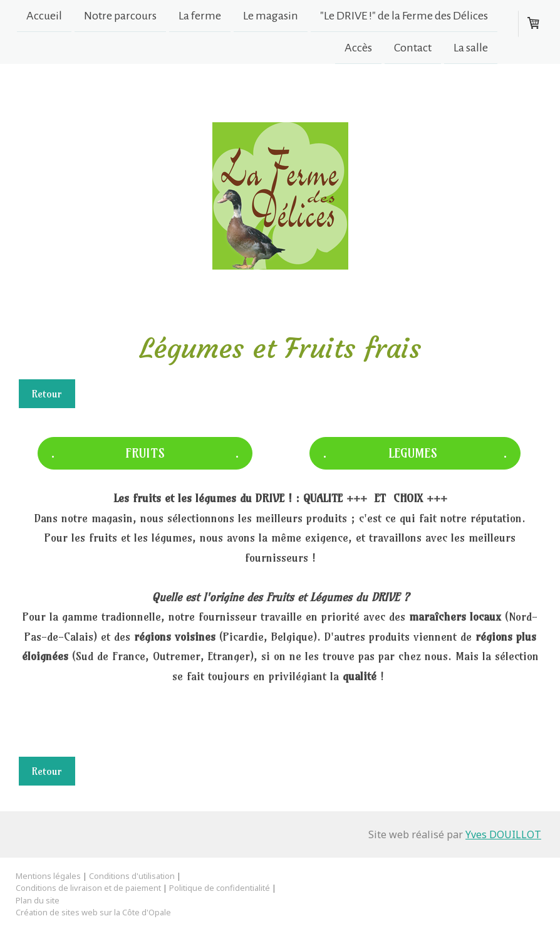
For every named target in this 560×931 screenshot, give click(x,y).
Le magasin (271, 16)
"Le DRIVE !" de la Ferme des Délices (404, 16)
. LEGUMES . (415, 453)
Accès (358, 49)
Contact (413, 49)
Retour (47, 394)
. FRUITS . (145, 453)
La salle (471, 49)
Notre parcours (120, 16)
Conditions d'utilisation (132, 876)
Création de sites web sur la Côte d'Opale (93, 912)
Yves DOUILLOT (503, 834)
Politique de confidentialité (220, 888)
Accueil (44, 16)
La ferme (200, 16)
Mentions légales (48, 876)
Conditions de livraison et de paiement (88, 888)
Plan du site (38, 900)
